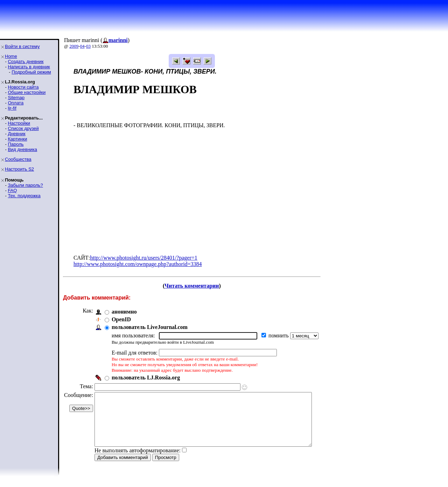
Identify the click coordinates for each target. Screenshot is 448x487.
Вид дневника (22, 149)
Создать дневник (26, 61)
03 (88, 46)
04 (82, 46)
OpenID (121, 319)
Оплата (16, 103)
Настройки (19, 123)
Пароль (16, 144)
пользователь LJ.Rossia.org (146, 378)
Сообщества (18, 159)
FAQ (12, 190)
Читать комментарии (201, 286)
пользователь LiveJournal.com (150, 327)
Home (11, 56)
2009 (74, 46)
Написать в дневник (29, 67)
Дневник (16, 134)
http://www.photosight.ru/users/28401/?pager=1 (144, 258)
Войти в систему (22, 46)
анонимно (124, 312)
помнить (279, 335)
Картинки (17, 139)
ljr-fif (12, 108)
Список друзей (23, 128)
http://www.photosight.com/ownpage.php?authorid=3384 (138, 264)
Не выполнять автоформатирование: (138, 461)
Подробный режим (31, 72)
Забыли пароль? (25, 185)
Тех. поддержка (24, 196)
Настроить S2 (19, 169)
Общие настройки (27, 92)
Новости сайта (23, 87)
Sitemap (16, 98)
